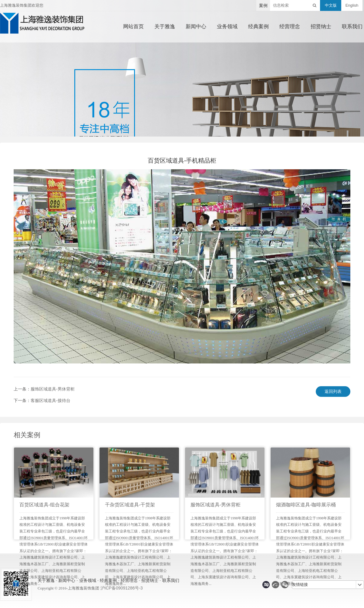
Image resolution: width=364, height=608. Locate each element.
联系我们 (352, 27)
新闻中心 (196, 27)
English (352, 5)
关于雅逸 (165, 27)
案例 (263, 5)
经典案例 (258, 27)
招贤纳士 (321, 27)
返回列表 (333, 391)
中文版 (331, 5)
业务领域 (227, 27)
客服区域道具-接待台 (51, 400)
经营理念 (290, 27)
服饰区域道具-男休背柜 (53, 389)
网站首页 (133, 27)
